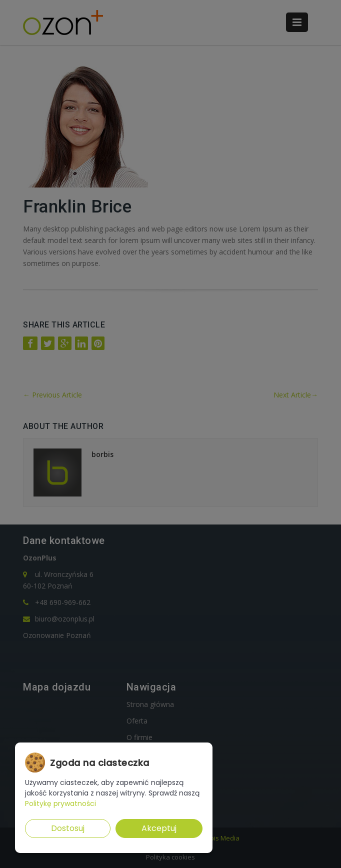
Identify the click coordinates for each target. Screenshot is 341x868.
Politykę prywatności (60, 803)
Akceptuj (159, 828)
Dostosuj (68, 828)
